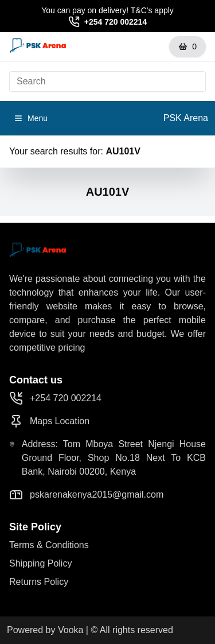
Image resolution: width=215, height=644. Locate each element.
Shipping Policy (40, 563)
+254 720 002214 (116, 22)
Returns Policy (39, 582)
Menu (31, 118)
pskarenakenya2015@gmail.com (86, 495)
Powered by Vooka (45, 630)
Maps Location (49, 421)
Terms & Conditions (49, 545)
